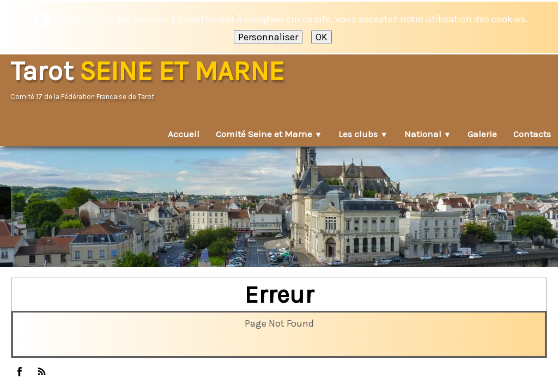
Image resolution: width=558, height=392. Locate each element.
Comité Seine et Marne (269, 134)
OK (322, 37)
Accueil (184, 134)
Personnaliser (268, 37)
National (428, 134)
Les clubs (363, 134)
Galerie (482, 134)
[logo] (151, 80)
